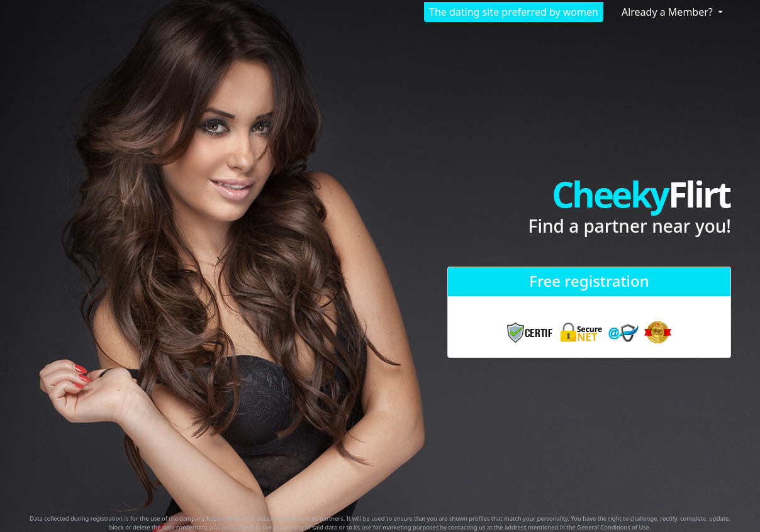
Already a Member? (668, 12)
